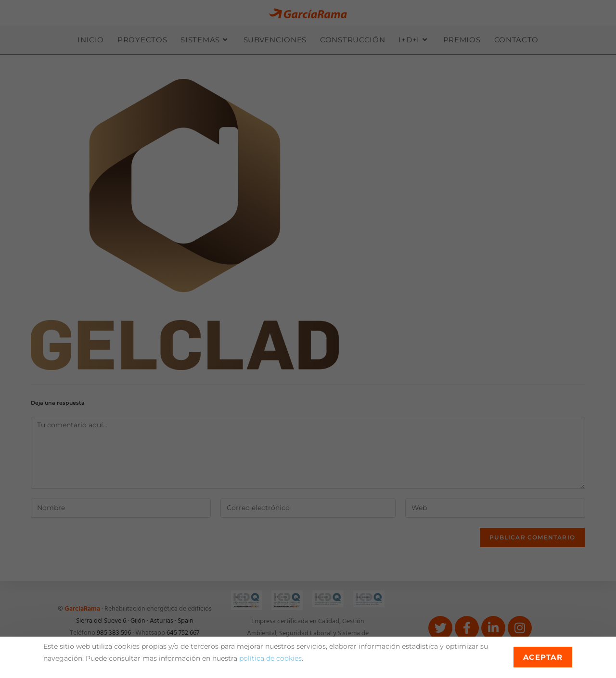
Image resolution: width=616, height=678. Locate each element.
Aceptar (543, 657)
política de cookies (270, 658)
